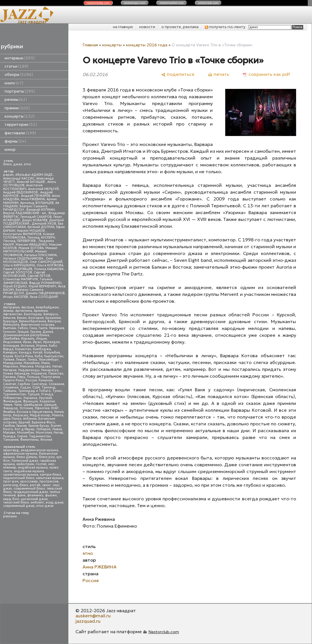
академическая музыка (39, 450)
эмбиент (37, 502)
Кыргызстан (54, 356)
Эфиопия (42, 408)
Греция (23, 332)
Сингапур (39, 384)
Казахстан (23, 349)
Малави (9, 433)
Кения (59, 412)
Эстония (26, 408)
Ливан (21, 360)
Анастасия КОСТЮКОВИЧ (23, 187)
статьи (16, 66)
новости (147, 27)
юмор (10, 149)
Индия (42, 339)
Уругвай (45, 398)
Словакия (56, 384)
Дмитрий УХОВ (44, 224)
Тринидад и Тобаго (34, 391)
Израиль (28, 339)
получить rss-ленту (225, 27)
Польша (33, 377)
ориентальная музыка (21, 475)
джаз (18, 164)
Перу (21, 377)
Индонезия (12, 342)
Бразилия (53, 318)
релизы (16, 100)
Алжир (8, 311)
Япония (46, 440)
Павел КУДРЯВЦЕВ (18, 269)
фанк (21, 495)
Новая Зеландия (16, 374)
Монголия (44, 433)
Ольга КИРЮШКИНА (19, 265)
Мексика (27, 366)
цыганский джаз (34, 499)
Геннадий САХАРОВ (36, 217)
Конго (8, 429)
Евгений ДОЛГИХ (41, 227)
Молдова (43, 366)
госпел (41, 464)
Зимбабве (11, 339)
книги (14, 83)
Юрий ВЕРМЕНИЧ (42, 286)
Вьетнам (10, 328)
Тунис (57, 391)
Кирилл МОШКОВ (31, 231)
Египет (56, 426)
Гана (33, 328)
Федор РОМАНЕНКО (45, 283)
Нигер (58, 433)
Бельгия (9, 318)
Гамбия (9, 426)
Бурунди (10, 321)
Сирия (22, 436)
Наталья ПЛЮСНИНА (40, 255)
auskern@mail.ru (93, 616)
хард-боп (11, 499)
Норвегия (39, 374)
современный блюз (29, 489)
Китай (38, 353)
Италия (42, 346)
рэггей (35, 485)
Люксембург (49, 360)
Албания (30, 419)
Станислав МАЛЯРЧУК (21, 279)
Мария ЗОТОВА (31, 248)
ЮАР (55, 408)
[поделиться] (178, 74)
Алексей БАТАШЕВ (31, 182)
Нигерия (10, 370)
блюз (7, 164)
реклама (10, 516)
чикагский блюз (16, 502)
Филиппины (29, 440)
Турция (33, 394)
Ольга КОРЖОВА (50, 265)
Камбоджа (42, 349)
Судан (25, 387)
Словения (11, 387)
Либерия (43, 429)
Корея (8, 356)
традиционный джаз (31, 492)
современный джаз (19, 506)
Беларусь (51, 314)
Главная (90, 45)
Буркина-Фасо (43, 422)
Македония (12, 363)
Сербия (24, 384)
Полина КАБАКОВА (49, 269)
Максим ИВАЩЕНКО (31, 245)
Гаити (43, 328)
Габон (23, 328)
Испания (28, 346)
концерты (20, 116)
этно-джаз (45, 506)
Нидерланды (29, 370)
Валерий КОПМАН (41, 210)
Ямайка (9, 412)
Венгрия (54, 321)
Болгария (36, 318)
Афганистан (13, 314)
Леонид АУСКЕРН (41, 238)
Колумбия (52, 353)
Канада (25, 353)
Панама (9, 377)
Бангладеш (33, 314)
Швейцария (33, 405)
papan (8, 175)
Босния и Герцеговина (35, 412)
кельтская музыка (50, 478)
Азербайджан (47, 307)
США (36, 387)
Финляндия (12, 401)
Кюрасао (21, 415)
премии (17, 108)
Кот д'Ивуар (25, 429)
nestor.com (98, 3)
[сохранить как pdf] (266, 74)
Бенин (22, 318)
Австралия (11, 307)
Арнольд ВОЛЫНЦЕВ (37, 203)
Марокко (11, 366)
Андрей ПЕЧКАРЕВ (36, 196)
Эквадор (10, 408)
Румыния (46, 380)
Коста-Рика (24, 356)
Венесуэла (11, 325)
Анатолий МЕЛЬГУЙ (43, 189)
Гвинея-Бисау (39, 426)
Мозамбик (26, 433)
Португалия (50, 377)
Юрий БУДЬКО (15, 286)
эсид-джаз (55, 502)
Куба (39, 356)
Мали (45, 363)
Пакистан (56, 374)
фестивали (20, 133)
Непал (57, 366)
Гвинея (22, 426)
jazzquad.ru (88, 621)
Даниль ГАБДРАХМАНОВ (45, 293)
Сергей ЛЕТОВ (39, 276)
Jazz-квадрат (32, 22)
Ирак (27, 342)
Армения (41, 311)
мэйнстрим (25, 464)
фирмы (15, 141)
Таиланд (49, 387)
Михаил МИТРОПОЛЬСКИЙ (30, 250)
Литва (32, 360)
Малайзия (31, 363)
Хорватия (47, 401)
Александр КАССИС (19, 178)
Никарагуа (50, 370)
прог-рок (11, 481)
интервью (20, 58)
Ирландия (51, 342)
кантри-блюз (50, 475)
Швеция (50, 405)
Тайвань (10, 391)
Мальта (58, 415)
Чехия (8, 405)
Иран (37, 342)
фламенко (35, 495)
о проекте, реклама (180, 27)
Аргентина (24, 311)
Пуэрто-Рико (13, 380)
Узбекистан (12, 398)
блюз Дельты (27, 457)
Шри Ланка (12, 419)
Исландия (11, 346)
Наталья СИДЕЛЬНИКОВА (24, 259)
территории (21, 125)
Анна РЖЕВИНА (33, 199)
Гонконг (10, 332)
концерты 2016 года (147, 45)
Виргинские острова (38, 325)
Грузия (36, 332)
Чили (18, 405)
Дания (48, 332)
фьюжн (51, 495)
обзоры (19, 75)
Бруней (24, 422)
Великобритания (32, 321)
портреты (20, 91)
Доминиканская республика (26, 335)
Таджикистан (40, 436)
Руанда (9, 436)
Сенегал (10, 384)
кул (59, 457)
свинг (46, 485)
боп (6, 461)
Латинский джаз (25, 461)
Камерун (10, 353)
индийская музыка (29, 471)
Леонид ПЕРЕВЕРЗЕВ (20, 241)
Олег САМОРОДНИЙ (46, 262)
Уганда (47, 394)
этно (28, 164)
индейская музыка (33, 468)
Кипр (7, 415)
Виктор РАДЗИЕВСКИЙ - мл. (25, 213)
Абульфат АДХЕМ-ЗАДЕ (34, 175)
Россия (31, 380)
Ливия (57, 429)
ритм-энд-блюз (16, 485)
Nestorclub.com (164, 632)
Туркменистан (14, 394)
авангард (11, 450)
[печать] (219, 74)
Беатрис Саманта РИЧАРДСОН (25, 208)
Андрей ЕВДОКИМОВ (21, 192)
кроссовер (29, 481)
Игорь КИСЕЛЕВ (16, 297)
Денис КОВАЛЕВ (35, 220)
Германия (57, 328)
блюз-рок (47, 457)
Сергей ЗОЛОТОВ (18, 272)
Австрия (28, 307)
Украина (30, 398)
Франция (30, 401)
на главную (123, 27)
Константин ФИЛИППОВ (22, 234)
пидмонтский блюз (19, 478)
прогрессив (49, 481)
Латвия (9, 360)
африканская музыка (20, 454)
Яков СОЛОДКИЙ (44, 297)
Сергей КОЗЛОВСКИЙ (24, 274)
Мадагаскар (40, 415)
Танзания (11, 440)
